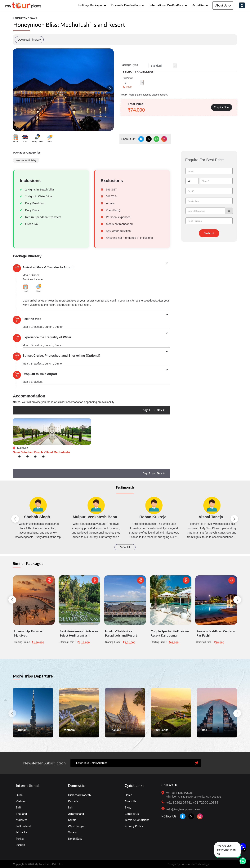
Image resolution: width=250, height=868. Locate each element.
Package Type (129, 65)
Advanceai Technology (195, 864)
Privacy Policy (134, 826)
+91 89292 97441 (179, 803)
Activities (199, 5)
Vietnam (21, 801)
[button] (110, 89)
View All (125, 547)
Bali (18, 807)
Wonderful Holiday (26, 160)
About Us (221, 5)
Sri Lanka (21, 832)
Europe (20, 845)
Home (128, 795)
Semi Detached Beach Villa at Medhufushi (41, 452)
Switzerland (23, 826)
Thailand (21, 814)
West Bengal (76, 826)
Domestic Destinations (126, 5)
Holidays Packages (90, 5)
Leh (70, 807)
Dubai (20, 795)
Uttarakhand (76, 814)
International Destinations (167, 5)
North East (75, 839)
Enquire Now (221, 107)
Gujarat (73, 832)
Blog (128, 807)
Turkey (20, 839)
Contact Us (132, 814)
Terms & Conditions (137, 820)
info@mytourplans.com (183, 809)
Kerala (72, 820)
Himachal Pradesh (79, 795)
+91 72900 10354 (205, 803)
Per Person (128, 78)
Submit (209, 233)
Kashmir (73, 801)
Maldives (22, 820)
